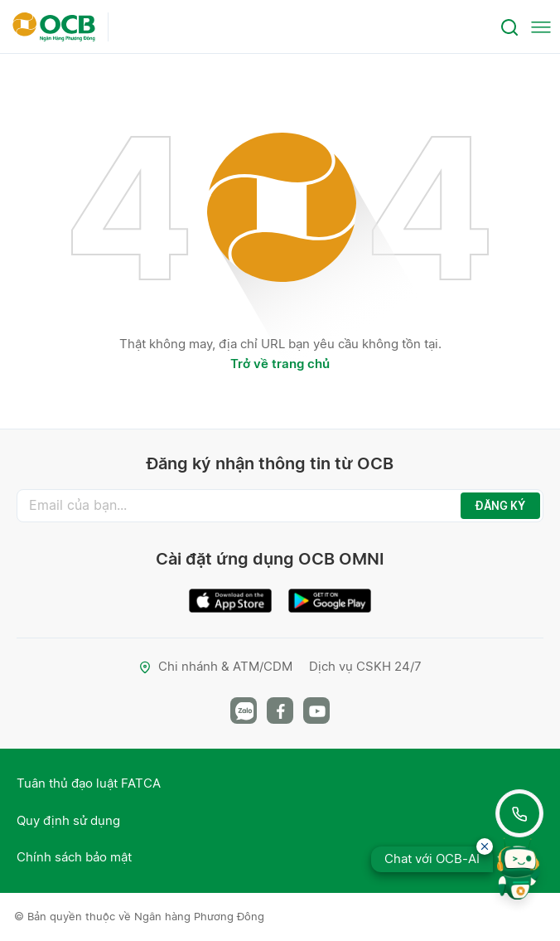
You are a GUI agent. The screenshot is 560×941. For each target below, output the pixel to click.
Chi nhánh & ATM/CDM (215, 666)
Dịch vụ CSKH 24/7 (365, 666)
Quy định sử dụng (68, 820)
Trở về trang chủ (280, 364)
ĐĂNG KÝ (500, 506)
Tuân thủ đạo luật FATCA (89, 783)
